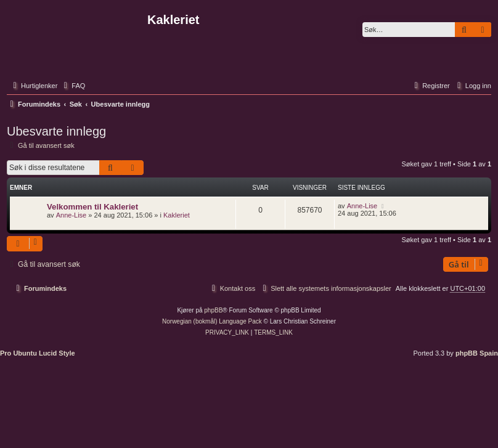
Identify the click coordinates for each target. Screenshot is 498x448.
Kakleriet (177, 215)
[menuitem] (73, 86)
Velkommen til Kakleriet (92, 207)
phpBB (213, 310)
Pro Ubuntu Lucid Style (38, 353)
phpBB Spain (477, 353)
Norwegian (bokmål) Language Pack (212, 321)
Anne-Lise (71, 215)
